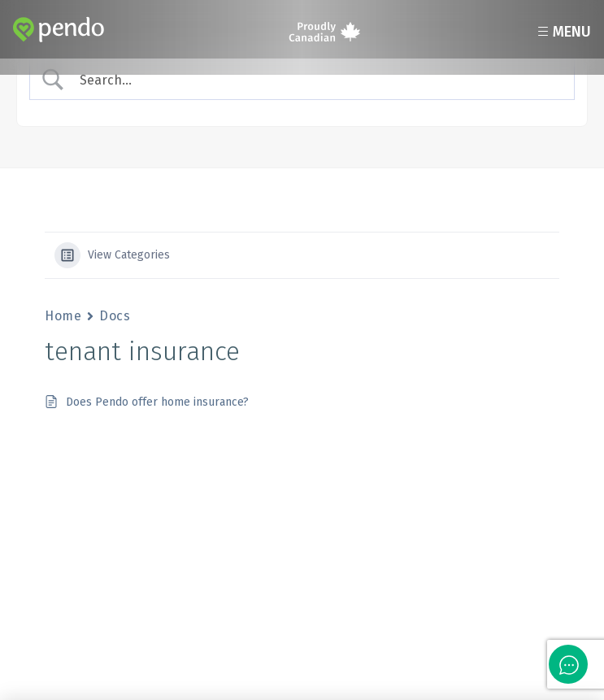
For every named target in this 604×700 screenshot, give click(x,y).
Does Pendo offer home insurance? (157, 402)
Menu (562, 32)
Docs (115, 316)
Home (63, 316)
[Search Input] (317, 80)
